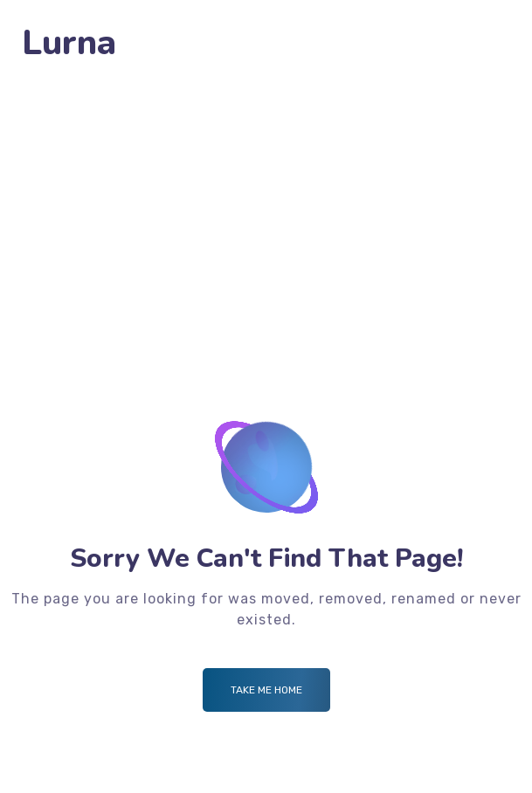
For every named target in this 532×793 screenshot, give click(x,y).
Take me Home (266, 690)
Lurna (69, 43)
